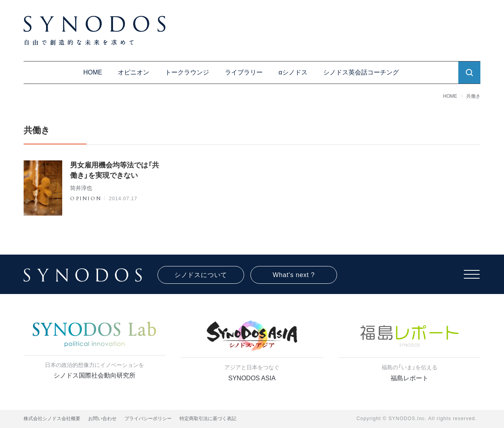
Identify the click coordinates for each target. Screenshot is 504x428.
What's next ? (294, 275)
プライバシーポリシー (148, 419)
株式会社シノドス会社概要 (52, 419)
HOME (93, 72)
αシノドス (293, 72)
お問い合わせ (102, 419)
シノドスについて (201, 275)
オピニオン (133, 72)
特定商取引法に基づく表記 (208, 419)
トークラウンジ (187, 72)
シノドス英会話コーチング (361, 72)
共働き (473, 96)
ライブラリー (244, 72)
